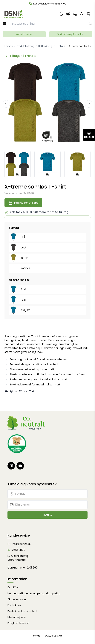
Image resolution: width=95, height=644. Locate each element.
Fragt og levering (18, 623)
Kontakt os (14, 605)
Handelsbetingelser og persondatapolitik (34, 593)
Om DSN (13, 587)
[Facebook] (11, 466)
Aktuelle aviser (24, 34)
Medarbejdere (17, 617)
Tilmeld (47, 515)
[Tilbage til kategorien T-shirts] (20, 56)
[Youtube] (20, 466)
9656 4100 (19, 550)
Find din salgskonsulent (71, 34)
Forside (36, 636)
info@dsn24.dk (22, 544)
